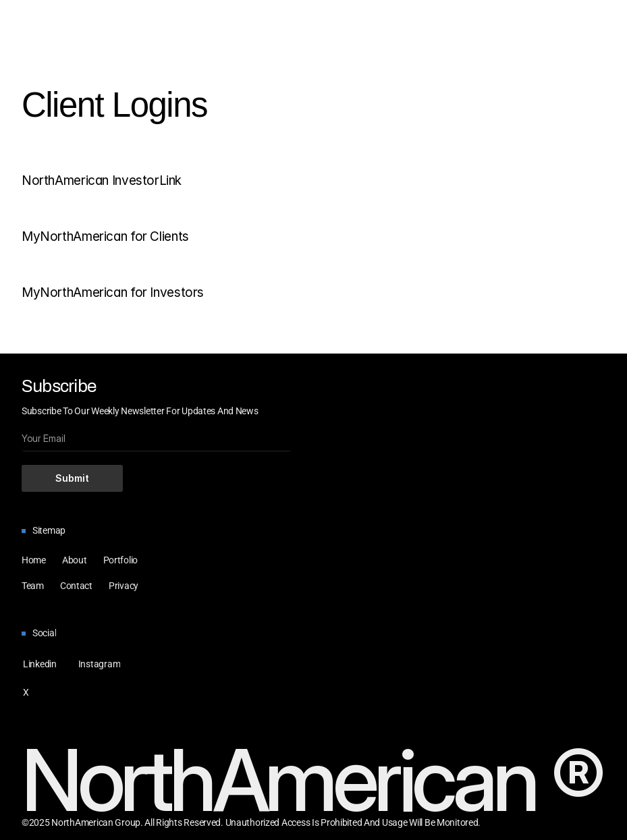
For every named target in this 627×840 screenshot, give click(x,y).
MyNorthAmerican (74, 236)
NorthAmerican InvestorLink (102, 180)
